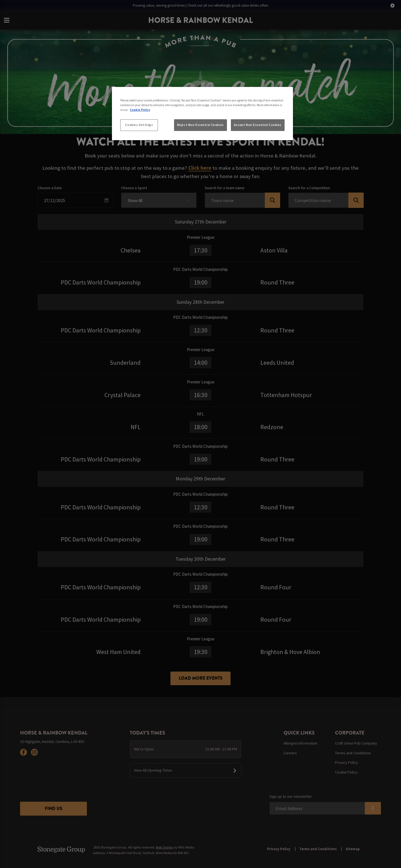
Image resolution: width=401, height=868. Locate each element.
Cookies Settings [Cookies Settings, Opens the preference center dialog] (139, 125)
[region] (202, 114)
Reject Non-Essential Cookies (200, 125)
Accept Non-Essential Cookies (258, 125)
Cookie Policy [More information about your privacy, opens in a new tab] (140, 110)
